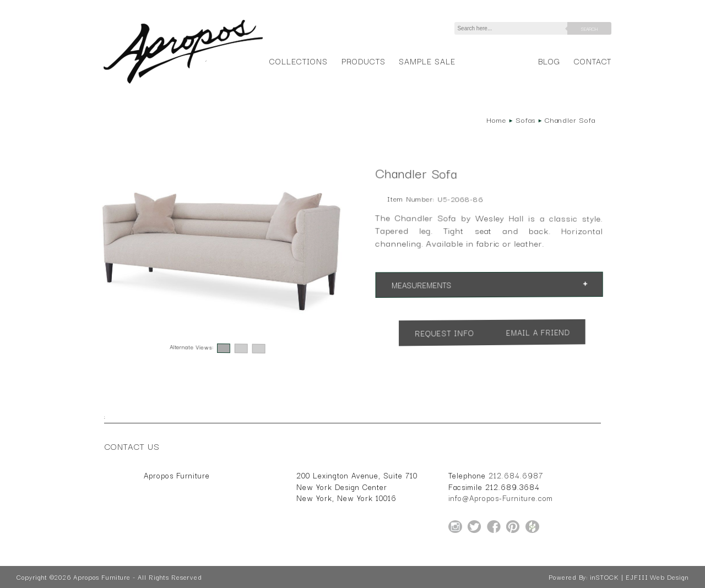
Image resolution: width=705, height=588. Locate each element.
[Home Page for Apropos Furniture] (183, 84)
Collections (298, 61)
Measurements (421, 285)
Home (496, 119)
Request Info (444, 333)
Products (364, 61)
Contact (593, 61)
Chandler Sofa (570, 119)
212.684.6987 (516, 475)
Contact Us (132, 446)
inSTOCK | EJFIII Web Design (639, 577)
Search (589, 29)
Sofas (525, 119)
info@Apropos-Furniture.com (501, 498)
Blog (549, 61)
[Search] (513, 28)
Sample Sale (427, 61)
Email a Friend (538, 333)
